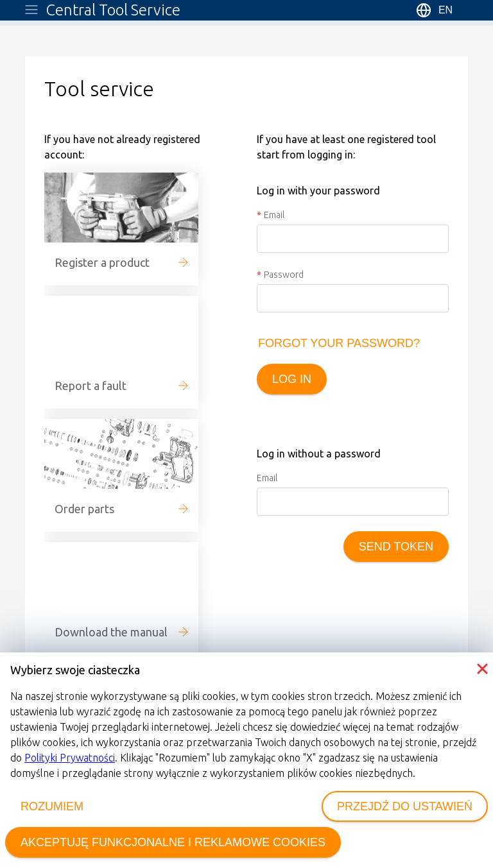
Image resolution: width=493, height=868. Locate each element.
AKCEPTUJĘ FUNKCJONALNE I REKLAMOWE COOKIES (173, 842)
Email (274, 215)
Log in (292, 379)
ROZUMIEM (52, 806)
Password (284, 275)
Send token (396, 547)
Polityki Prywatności (70, 758)
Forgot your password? (339, 343)
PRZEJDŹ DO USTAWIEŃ (405, 806)
